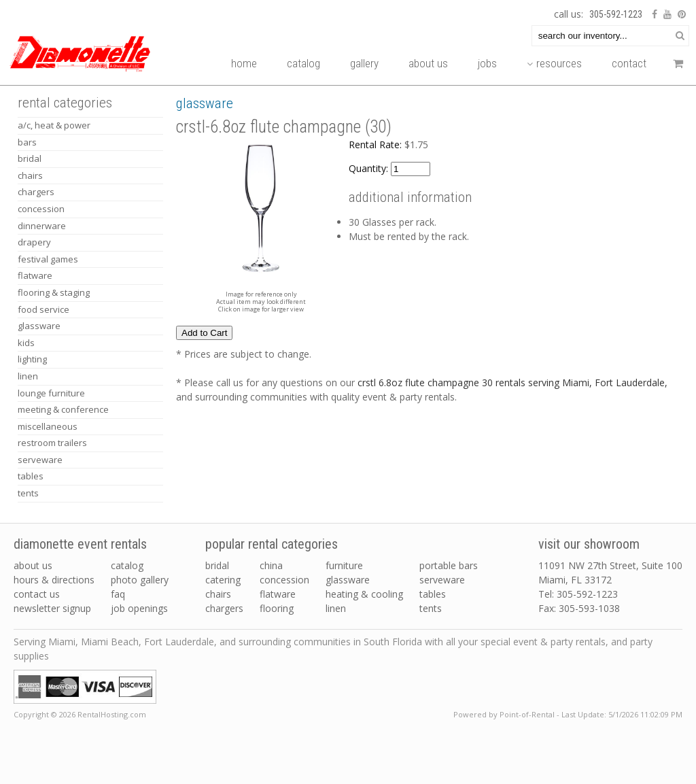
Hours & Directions (54, 580)
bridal (217, 565)
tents (431, 608)
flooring (277, 608)
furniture (344, 565)
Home (244, 63)
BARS (27, 142)
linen (336, 608)
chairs (218, 594)
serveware (442, 580)
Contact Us (37, 594)
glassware (348, 580)
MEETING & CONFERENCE (63, 409)
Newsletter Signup (52, 608)
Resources (554, 63)
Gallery (364, 63)
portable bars (449, 565)
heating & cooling (364, 594)
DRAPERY (34, 242)
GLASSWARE (39, 326)
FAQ (118, 594)
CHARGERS (36, 192)
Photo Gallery (140, 580)
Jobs (487, 63)
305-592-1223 (616, 14)
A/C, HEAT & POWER (54, 125)
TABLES (31, 476)
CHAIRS (30, 175)
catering (223, 580)
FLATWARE (35, 275)
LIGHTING (32, 359)
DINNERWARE (42, 226)
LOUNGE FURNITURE (51, 393)
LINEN (28, 376)
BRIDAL (30, 158)
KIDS (26, 343)
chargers (224, 608)
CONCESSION (41, 209)
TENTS (28, 493)
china (271, 565)
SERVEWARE (40, 460)
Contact (629, 63)
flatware (278, 594)
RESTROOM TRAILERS (52, 443)
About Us (428, 63)
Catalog (303, 63)
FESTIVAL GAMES (48, 259)
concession (284, 580)
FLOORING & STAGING (54, 292)
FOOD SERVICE (43, 309)
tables (433, 594)
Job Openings (139, 608)
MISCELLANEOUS (48, 426)
